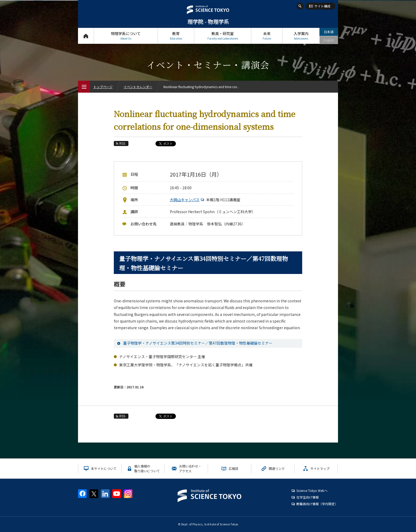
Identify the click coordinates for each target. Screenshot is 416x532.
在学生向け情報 (307, 497)
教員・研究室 (223, 36)
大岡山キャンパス (188, 200)
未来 (267, 36)
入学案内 (301, 36)
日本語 (329, 32)
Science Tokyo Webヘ (312, 490)
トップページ (86, 36)
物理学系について (126, 36)
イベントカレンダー (138, 87)
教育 (176, 36)
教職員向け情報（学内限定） (317, 504)
